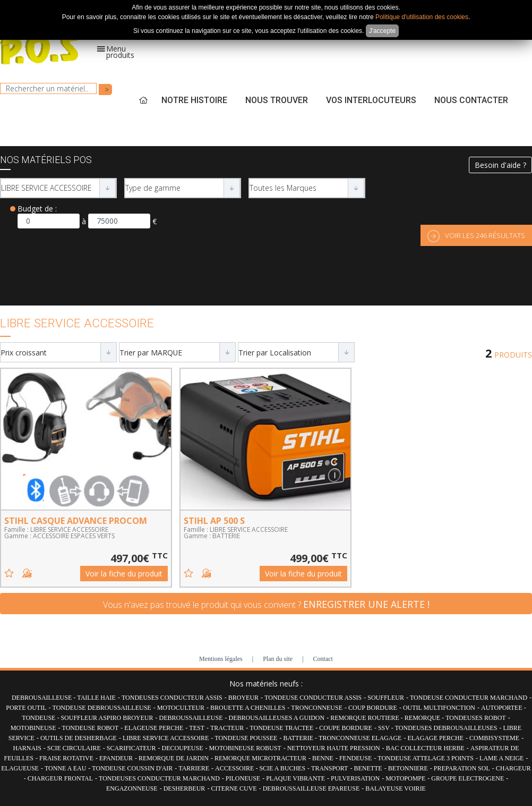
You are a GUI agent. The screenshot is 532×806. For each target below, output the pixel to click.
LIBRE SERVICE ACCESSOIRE (166, 738)
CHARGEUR (513, 768)
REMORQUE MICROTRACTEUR (260, 758)
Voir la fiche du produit (124, 574)
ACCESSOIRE (235, 768)
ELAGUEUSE (20, 768)
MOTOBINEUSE (33, 728)
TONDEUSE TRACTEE (281, 728)
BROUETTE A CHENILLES (248, 708)
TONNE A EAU (65, 768)
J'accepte (382, 31)
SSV (385, 728)
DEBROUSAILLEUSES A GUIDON (277, 718)
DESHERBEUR (185, 788)
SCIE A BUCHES (282, 768)
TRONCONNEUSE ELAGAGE (360, 738)
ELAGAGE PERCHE (435, 738)
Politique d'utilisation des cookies (422, 17)
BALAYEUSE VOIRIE (396, 788)
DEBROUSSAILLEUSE (191, 718)
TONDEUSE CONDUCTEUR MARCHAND (469, 698)
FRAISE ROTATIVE (66, 758)
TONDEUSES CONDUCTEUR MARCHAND (159, 778)
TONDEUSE (39, 718)
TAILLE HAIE (96, 698)
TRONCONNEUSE (317, 708)
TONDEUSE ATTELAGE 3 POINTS (426, 758)
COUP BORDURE (373, 708)
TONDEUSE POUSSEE (246, 738)
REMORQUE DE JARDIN (174, 758)
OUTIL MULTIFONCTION (439, 708)
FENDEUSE (355, 758)
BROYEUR (243, 698)
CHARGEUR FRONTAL (60, 778)
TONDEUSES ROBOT (475, 718)
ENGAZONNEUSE (132, 788)
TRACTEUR (227, 728)
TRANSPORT (329, 768)
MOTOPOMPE (405, 778)
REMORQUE (423, 718)
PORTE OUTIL (26, 708)
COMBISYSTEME (494, 738)
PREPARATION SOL (462, 768)
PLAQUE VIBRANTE (295, 778)
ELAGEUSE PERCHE (154, 728)
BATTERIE (299, 738)
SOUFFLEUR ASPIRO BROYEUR (107, 718)
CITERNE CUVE (234, 788)
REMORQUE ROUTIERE (366, 718)
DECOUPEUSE (183, 748)
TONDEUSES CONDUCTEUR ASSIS (172, 698)
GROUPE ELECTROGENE (467, 778)
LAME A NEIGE (501, 758)
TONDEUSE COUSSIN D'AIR (132, 768)
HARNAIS (27, 748)
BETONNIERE (408, 768)
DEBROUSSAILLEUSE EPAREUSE (311, 788)
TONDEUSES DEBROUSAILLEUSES (446, 728)
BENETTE (368, 768)
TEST (197, 728)
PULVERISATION (355, 778)
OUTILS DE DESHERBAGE (79, 738)
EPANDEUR (116, 758)
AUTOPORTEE (503, 708)
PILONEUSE (243, 778)
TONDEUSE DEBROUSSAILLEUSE (102, 708)
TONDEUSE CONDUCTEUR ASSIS (313, 698)
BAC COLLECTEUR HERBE (425, 748)
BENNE (323, 758)
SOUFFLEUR (386, 698)
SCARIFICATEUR (131, 748)
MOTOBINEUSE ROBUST (245, 748)
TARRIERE (194, 768)
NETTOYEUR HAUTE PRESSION (334, 748)
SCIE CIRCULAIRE (74, 748)
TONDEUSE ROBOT (91, 728)
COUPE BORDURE (346, 728)
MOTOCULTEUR (181, 708)
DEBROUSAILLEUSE (42, 698)
